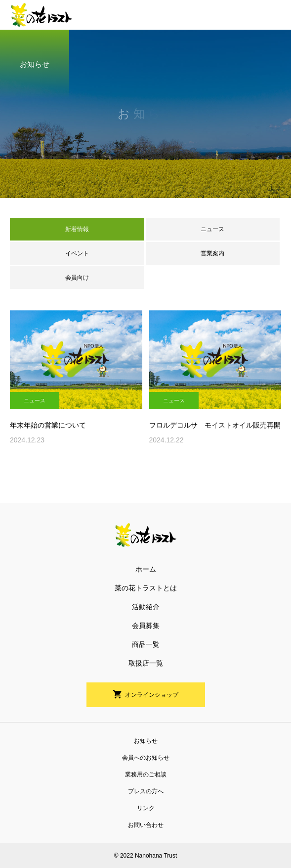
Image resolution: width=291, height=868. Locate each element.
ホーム (146, 569)
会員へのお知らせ (146, 758)
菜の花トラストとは (146, 588)
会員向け (77, 278)
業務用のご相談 (146, 774)
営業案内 (212, 253)
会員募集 (146, 626)
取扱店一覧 (146, 663)
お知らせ (146, 741)
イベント (77, 253)
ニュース (212, 229)
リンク (146, 808)
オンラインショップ (152, 695)
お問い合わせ (146, 825)
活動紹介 (146, 607)
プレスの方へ (146, 791)
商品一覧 (146, 644)
